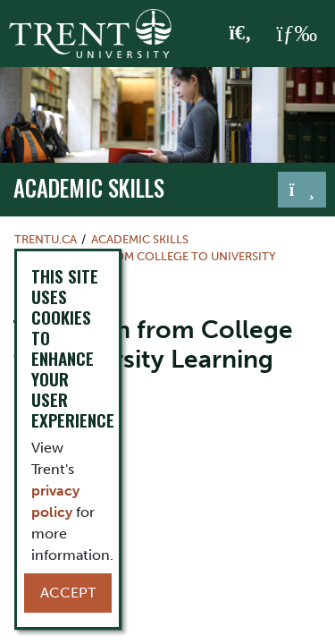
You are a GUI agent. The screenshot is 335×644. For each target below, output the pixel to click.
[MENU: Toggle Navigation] (297, 34)
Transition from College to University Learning (145, 265)
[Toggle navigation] (302, 190)
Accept (68, 593)
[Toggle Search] (241, 34)
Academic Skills (89, 188)
